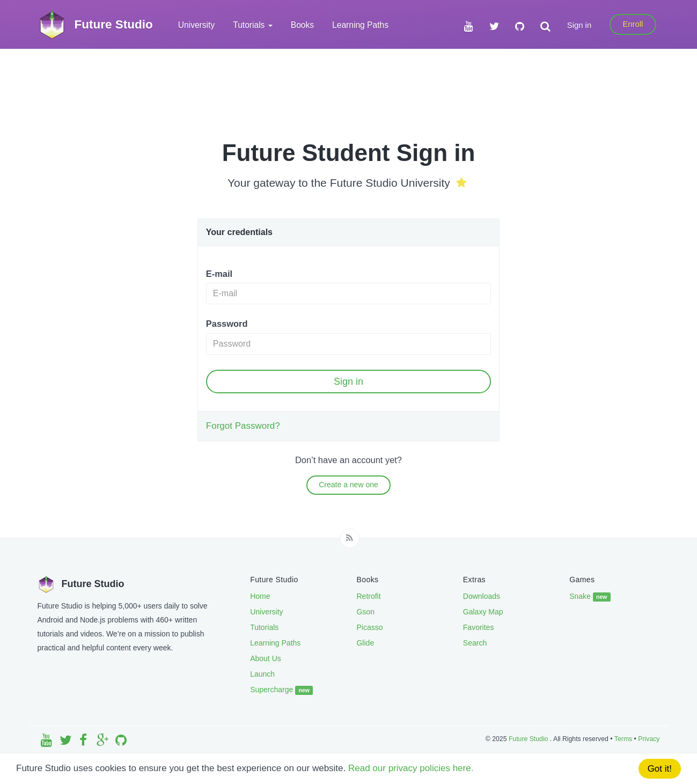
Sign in (579, 25)
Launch (262, 674)
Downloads (482, 596)
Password (227, 324)
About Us (266, 658)
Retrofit (368, 596)
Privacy (649, 739)
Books (302, 25)
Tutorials (264, 627)
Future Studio (529, 739)
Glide (365, 643)
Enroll (633, 24)
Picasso (369, 627)
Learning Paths (360, 25)
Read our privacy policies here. (411, 768)
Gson (365, 612)
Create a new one (348, 485)
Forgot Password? (243, 426)
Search (475, 643)
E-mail (219, 274)
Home (260, 596)
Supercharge (281, 690)
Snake (590, 597)
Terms (623, 739)
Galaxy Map (483, 612)
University (196, 25)
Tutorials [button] (253, 25)
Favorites (479, 627)
